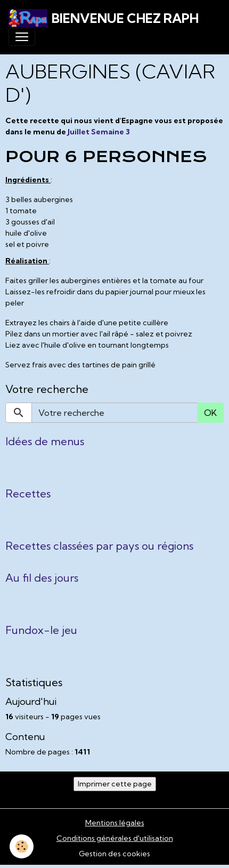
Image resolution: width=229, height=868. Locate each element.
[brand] (104, 18)
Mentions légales (115, 823)
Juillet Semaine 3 (99, 132)
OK (210, 413)
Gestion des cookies (114, 854)
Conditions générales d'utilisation (115, 838)
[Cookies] (22, 846)
